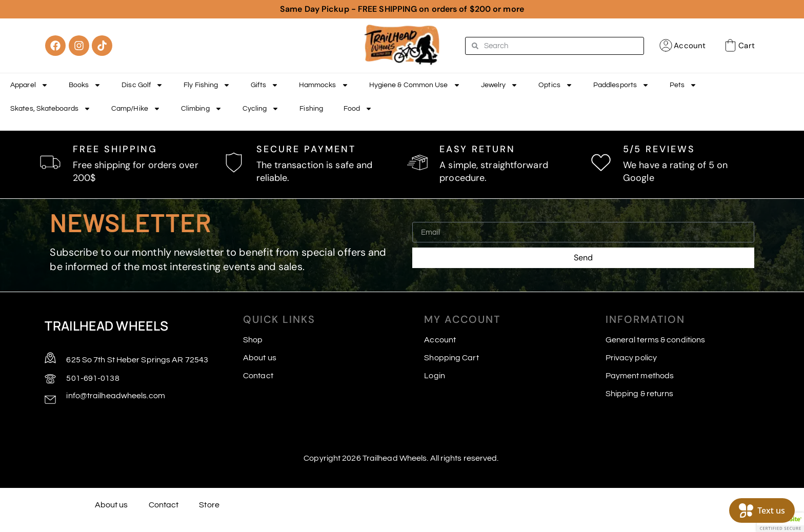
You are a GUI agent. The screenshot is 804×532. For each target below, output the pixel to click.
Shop (253, 340)
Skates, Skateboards (51, 109)
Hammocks (324, 85)
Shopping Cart (451, 358)
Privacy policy (631, 358)
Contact (258, 376)
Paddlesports (621, 85)
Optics (556, 85)
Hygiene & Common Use (415, 85)
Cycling (261, 109)
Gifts (265, 85)
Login (435, 376)
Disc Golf (142, 85)
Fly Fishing (207, 85)
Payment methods (640, 376)
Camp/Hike (136, 109)
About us (260, 358)
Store (209, 505)
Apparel (29, 85)
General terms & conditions (656, 340)
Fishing (311, 109)
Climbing (202, 109)
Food (358, 109)
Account (690, 46)
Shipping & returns (640, 394)
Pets (683, 85)
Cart (746, 46)
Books (85, 85)
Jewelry (500, 85)
